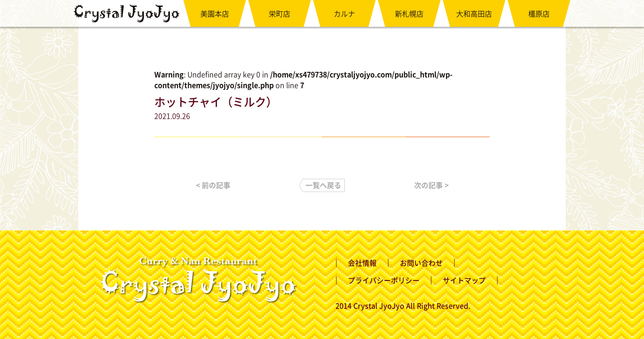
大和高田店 (474, 13)
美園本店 (215, 13)
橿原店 (539, 13)
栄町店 (280, 13)
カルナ (344, 13)
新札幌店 (409, 13)
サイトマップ (464, 280)
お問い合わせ (421, 263)
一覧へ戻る (323, 185)
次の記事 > (431, 185)
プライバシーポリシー (384, 280)
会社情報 (362, 263)
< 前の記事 (213, 185)
